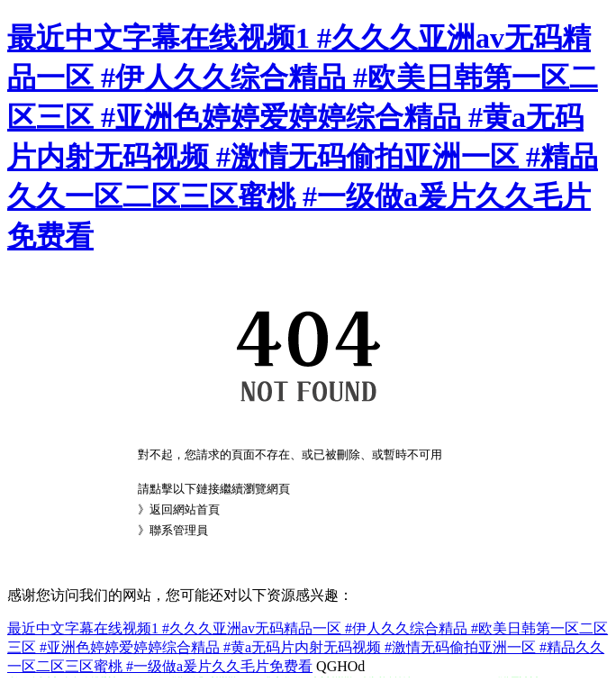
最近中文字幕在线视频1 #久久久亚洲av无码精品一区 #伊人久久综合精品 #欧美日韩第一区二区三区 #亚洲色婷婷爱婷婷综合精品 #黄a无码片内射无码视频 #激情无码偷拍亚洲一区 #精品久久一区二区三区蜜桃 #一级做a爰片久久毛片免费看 (308, 647)
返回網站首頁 (185, 509)
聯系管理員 (179, 530)
